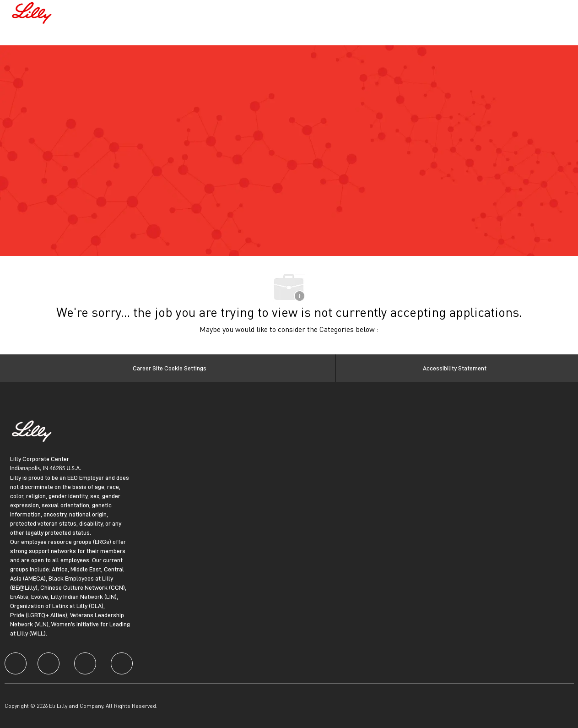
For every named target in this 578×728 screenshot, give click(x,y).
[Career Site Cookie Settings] (170, 368)
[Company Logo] (33, 12)
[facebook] (16, 663)
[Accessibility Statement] (455, 368)
